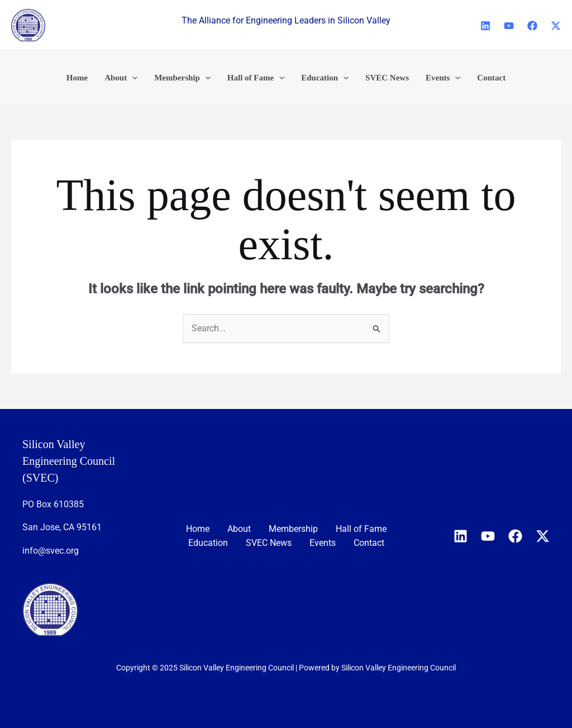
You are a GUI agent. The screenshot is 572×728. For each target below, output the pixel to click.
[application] (132, 78)
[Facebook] (532, 26)
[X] (556, 26)
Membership (293, 529)
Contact (369, 543)
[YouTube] (509, 26)
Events (323, 543)
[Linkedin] (485, 26)
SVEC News (269, 543)
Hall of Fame (361, 529)
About (239, 529)
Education (208, 543)
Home (198, 529)
